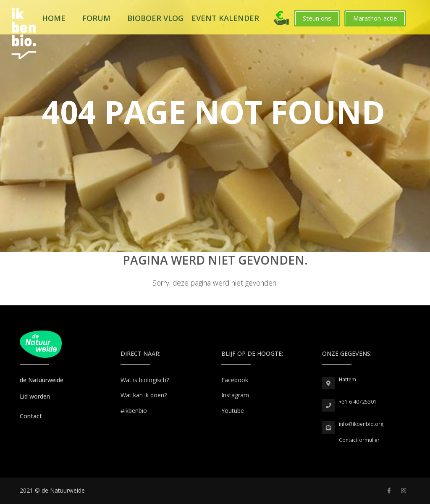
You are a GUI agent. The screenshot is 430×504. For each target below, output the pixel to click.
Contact (31, 416)
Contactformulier (359, 440)
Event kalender (225, 18)
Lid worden (35, 396)
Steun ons (317, 18)
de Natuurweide (42, 380)
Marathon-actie (375, 18)
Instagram (235, 395)
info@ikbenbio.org (361, 424)
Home (54, 18)
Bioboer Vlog (155, 18)
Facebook (235, 380)
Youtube (233, 411)
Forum (96, 18)
